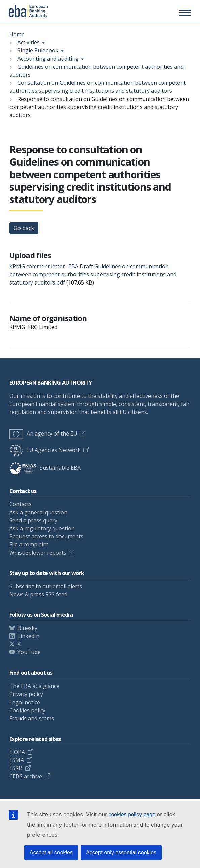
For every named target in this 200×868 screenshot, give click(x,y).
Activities (29, 42)
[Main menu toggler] (184, 13)
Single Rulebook (38, 50)
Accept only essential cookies (121, 852)
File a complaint (29, 544)
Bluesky (27, 628)
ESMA (17, 760)
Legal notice (25, 702)
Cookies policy (27, 710)
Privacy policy (26, 694)
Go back (24, 228)
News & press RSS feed (38, 594)
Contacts (21, 504)
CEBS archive (26, 776)
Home (17, 34)
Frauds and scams (32, 718)
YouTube (29, 652)
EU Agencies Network (45, 450)
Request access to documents (46, 536)
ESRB (16, 768)
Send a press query (33, 520)
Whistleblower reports (38, 553)
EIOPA (17, 752)
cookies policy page (132, 814)
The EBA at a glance (34, 686)
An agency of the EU (43, 433)
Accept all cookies (51, 852)
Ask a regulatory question (42, 528)
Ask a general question (38, 512)
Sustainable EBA (45, 468)
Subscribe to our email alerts (46, 586)
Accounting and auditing (48, 59)
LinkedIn (28, 636)
